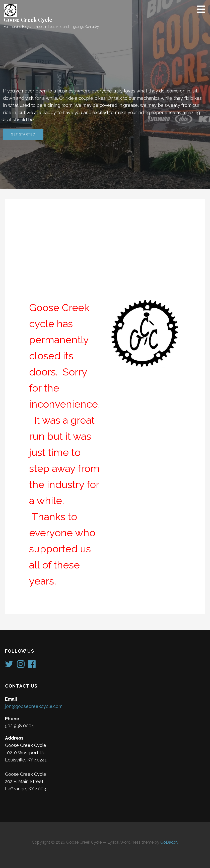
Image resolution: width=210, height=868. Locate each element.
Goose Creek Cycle (28, 20)
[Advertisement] (105, 254)
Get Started (23, 134)
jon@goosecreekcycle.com (34, 706)
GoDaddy (169, 842)
